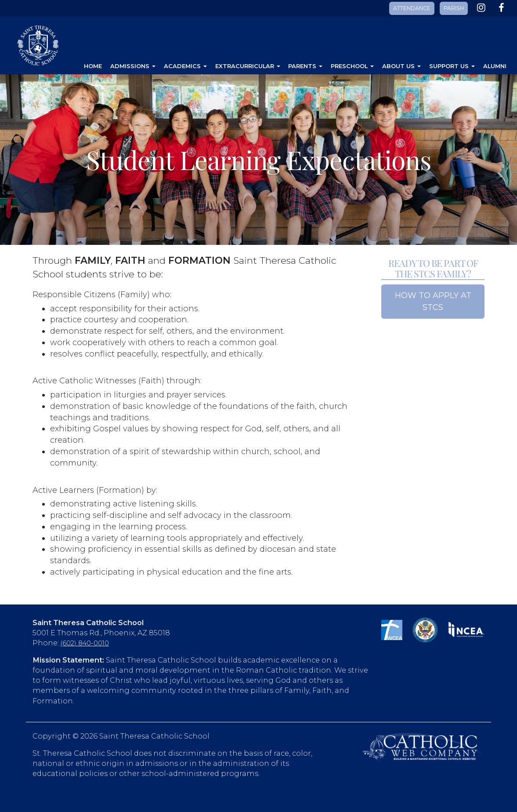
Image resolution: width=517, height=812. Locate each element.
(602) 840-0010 (85, 643)
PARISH (454, 8)
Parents (305, 66)
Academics (185, 66)
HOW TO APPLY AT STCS (433, 301)
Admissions (133, 66)
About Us (401, 66)
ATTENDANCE (412, 8)
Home (93, 66)
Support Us (452, 66)
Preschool (352, 66)
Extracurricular (248, 66)
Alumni (495, 66)
